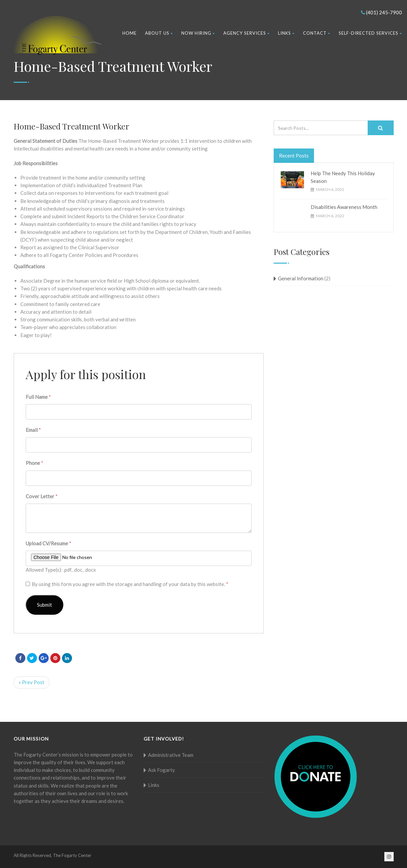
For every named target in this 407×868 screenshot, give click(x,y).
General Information (301, 278)
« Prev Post (31, 682)
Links (286, 33)
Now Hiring (198, 33)
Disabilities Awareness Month (344, 207)
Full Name (38, 397)
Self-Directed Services (370, 33)
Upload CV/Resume (48, 543)
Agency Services (246, 33)
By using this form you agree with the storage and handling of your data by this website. (130, 584)
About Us (159, 33)
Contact (317, 33)
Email (33, 430)
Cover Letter (42, 496)
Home (129, 33)
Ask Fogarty (161, 770)
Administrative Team (171, 755)
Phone (34, 463)
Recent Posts (294, 156)
